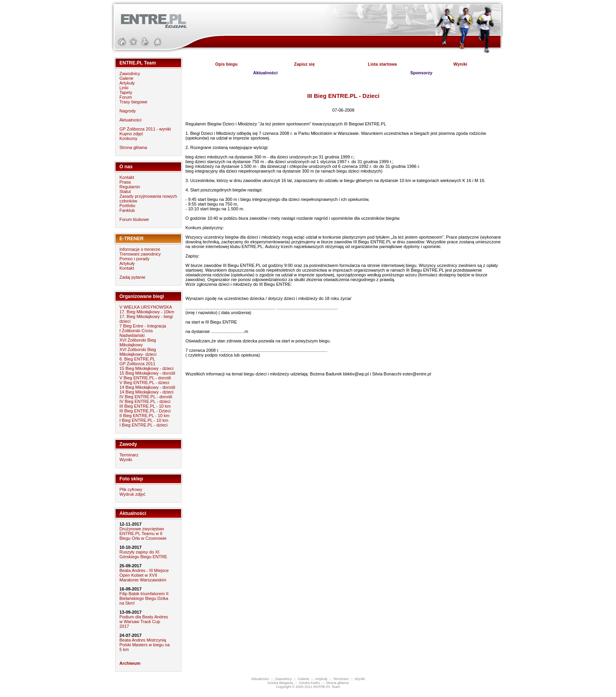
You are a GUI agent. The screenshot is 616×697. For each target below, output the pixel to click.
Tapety (126, 92)
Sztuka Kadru (310, 683)
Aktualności (130, 120)
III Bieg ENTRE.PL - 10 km (145, 406)
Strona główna (133, 147)
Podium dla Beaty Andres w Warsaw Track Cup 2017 (144, 622)
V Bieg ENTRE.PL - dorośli (145, 378)
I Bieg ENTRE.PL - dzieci (143, 425)
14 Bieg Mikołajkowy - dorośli (147, 387)
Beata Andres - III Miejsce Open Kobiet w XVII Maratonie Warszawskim (144, 575)
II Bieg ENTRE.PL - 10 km (144, 416)
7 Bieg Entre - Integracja (143, 326)
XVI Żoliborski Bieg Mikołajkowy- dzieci (138, 352)
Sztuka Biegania (280, 683)
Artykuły (127, 83)
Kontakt (127, 177)
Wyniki (126, 460)
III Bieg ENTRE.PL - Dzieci (145, 411)
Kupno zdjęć (131, 134)
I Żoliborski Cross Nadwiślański (136, 333)
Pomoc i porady (134, 259)
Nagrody (128, 111)
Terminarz (129, 455)
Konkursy (128, 138)
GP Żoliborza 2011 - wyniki (145, 129)
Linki (124, 88)
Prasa (125, 182)
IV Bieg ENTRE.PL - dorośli (146, 397)
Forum (126, 97)
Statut (125, 191)
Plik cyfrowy (131, 489)
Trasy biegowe (133, 102)
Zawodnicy (130, 74)
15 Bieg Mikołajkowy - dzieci (147, 368)
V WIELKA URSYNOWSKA (146, 307)
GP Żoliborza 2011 (137, 364)
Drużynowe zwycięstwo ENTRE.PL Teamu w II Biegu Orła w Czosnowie (143, 533)
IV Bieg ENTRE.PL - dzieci (145, 401)
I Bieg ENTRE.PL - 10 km (144, 420)
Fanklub (127, 210)
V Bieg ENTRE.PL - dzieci (144, 383)
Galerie (126, 78)
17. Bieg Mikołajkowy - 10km (147, 312)
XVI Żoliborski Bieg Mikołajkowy (138, 342)
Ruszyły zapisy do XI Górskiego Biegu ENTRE (143, 554)
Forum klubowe (134, 219)
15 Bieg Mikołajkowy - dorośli (147, 373)
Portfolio (127, 206)
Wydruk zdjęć (132, 494)
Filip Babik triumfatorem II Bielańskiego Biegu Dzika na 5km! (144, 598)
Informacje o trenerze (140, 249)
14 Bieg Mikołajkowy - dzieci (147, 392)
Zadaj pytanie (132, 277)
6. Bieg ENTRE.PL (137, 359)
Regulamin (130, 187)
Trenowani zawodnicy (140, 254)
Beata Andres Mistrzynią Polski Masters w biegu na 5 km (145, 645)
